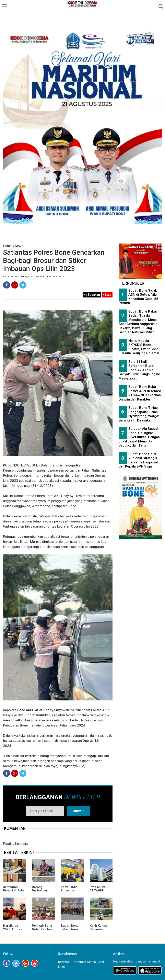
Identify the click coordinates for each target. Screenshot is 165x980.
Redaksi (64, 962)
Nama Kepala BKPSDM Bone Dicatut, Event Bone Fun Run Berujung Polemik (139, 347)
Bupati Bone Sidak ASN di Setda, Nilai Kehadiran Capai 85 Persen (138, 297)
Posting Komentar (16, 844)
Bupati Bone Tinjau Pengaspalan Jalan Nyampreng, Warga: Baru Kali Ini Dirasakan (139, 414)
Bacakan (92, 295)
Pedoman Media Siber (88, 962)
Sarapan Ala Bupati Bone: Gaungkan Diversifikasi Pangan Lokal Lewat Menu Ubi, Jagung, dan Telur (139, 437)
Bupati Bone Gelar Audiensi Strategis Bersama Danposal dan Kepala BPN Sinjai (138, 460)
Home (7, 246)
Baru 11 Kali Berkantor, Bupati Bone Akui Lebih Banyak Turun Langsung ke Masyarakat (139, 370)
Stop (107, 295)
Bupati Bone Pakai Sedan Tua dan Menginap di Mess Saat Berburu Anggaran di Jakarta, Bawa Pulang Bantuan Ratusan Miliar (138, 322)
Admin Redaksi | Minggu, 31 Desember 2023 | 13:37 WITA (34, 277)
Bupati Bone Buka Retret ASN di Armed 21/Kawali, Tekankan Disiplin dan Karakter (140, 393)
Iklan (61, 967)
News (19, 246)
